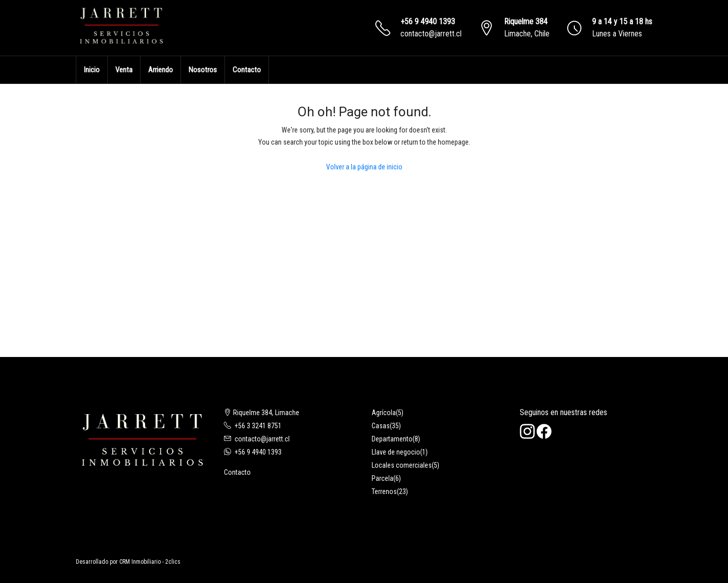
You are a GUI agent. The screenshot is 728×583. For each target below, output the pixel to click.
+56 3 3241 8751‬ (258, 426)
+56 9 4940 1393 (428, 21)
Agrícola (384, 413)
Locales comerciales (402, 465)
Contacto (247, 70)
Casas (381, 426)
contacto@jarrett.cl (431, 34)
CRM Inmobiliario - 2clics (150, 562)
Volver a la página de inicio (364, 167)
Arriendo (161, 70)
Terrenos (384, 491)
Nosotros (203, 70)
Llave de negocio (396, 452)
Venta (124, 70)
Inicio (92, 70)
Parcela (382, 478)
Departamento (392, 439)
